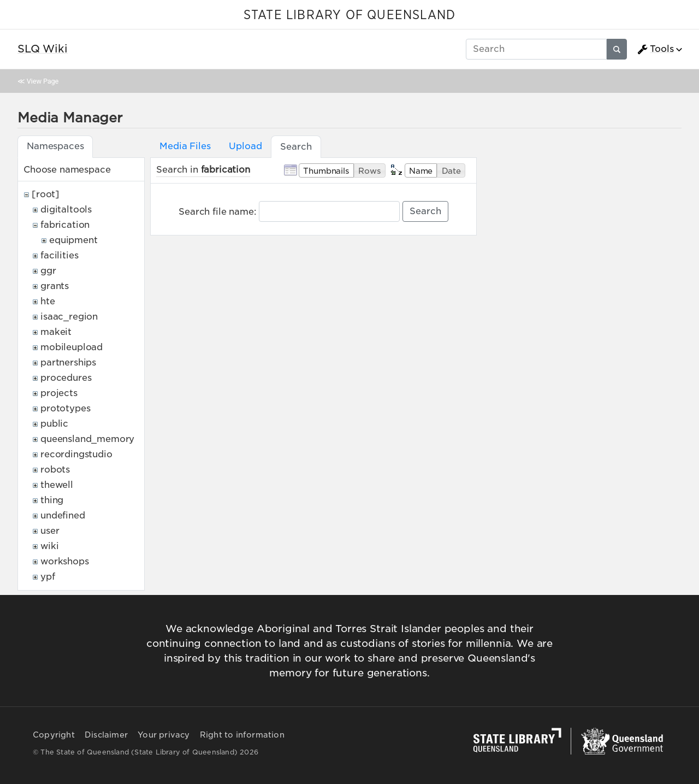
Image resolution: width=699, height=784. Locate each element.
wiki (49, 546)
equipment (73, 240)
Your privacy (164, 735)
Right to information (242, 735)
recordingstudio (76, 454)
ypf (48, 577)
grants (55, 286)
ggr (48, 271)
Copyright (54, 735)
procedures (66, 378)
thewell (57, 485)
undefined (63, 515)
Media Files (185, 146)
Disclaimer (106, 735)
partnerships (68, 362)
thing (52, 500)
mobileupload (72, 347)
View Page (43, 81)
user (50, 531)
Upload (245, 146)
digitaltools (66, 210)
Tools (655, 49)
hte (48, 301)
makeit (56, 332)
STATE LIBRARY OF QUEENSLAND (349, 15)
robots (55, 470)
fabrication (65, 225)
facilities (59, 255)
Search (425, 211)
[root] (46, 194)
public (54, 424)
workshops (65, 561)
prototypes (65, 408)
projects (59, 393)
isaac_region (69, 317)
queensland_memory (87, 439)
